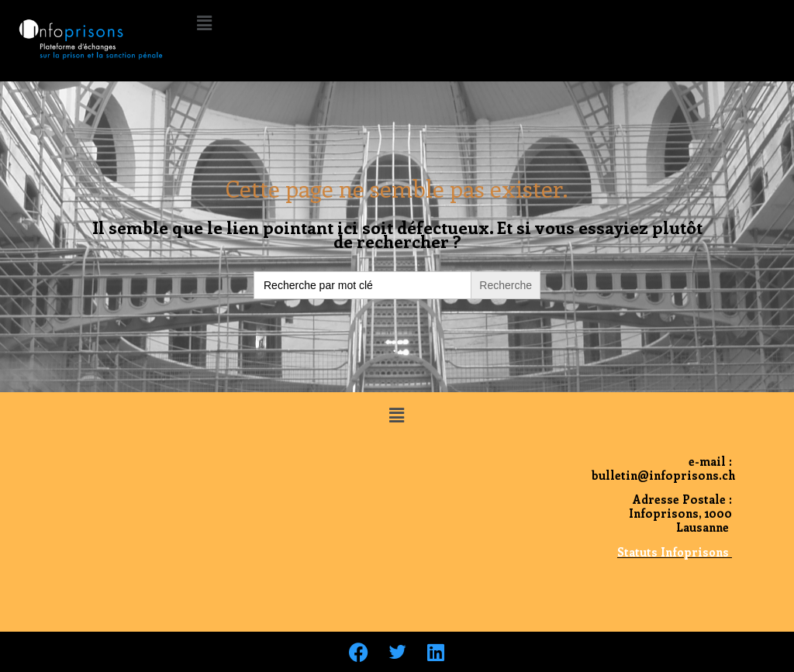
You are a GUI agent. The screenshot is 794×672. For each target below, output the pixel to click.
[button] (204, 22)
